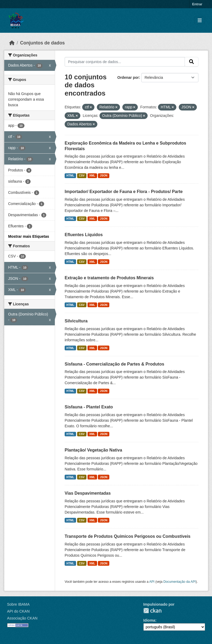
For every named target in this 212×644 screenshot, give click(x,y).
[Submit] (192, 62)
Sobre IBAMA (18, 604)
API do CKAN (18, 611)
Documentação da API (180, 582)
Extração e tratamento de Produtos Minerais (109, 278)
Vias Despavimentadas (88, 493)
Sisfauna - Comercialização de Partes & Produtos (114, 364)
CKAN (152, 611)
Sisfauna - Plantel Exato (89, 407)
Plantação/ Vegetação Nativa (93, 450)
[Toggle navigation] (200, 21)
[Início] (12, 43)
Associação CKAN (22, 618)
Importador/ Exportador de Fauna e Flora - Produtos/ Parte (124, 192)
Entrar (197, 4)
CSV (82, 175)
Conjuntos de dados (42, 43)
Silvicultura (76, 321)
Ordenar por (128, 77)
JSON (104, 175)
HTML (70, 175)
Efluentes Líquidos (84, 235)
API (152, 582)
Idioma (149, 620)
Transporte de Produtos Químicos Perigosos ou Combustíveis (128, 536)
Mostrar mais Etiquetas (29, 236)
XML (92, 175)
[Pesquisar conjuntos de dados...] (125, 62)
